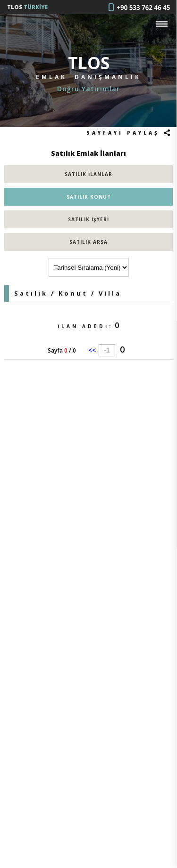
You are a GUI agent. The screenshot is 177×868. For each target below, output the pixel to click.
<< (92, 350)
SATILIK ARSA (88, 242)
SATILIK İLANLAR (88, 174)
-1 (107, 350)
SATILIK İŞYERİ (88, 219)
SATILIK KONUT (89, 197)
